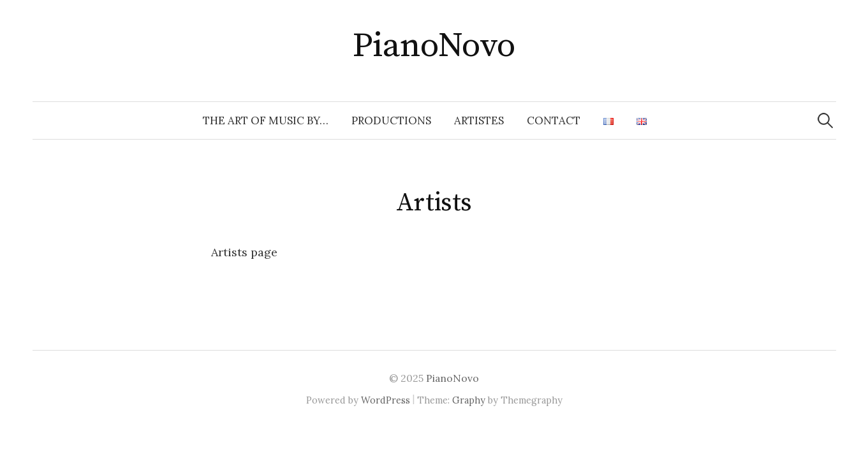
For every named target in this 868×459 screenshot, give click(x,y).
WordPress (386, 400)
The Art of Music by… (266, 120)
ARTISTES (479, 120)
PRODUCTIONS (391, 120)
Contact (554, 120)
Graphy (469, 400)
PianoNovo (434, 46)
